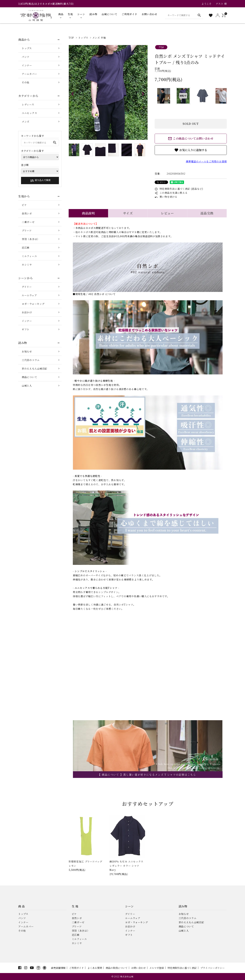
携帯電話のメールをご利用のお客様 (206, 161)
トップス (83, 38)
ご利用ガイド (76, 968)
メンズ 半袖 (99, 38)
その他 (26, 82)
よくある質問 (95, 968)
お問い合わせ (138, 968)
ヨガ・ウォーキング (33, 304)
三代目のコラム (31, 360)
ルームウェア (29, 295)
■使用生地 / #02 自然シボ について (94, 294)
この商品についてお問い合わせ (191, 139)
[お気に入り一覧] (211, 15)
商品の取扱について (117, 968)
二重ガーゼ (28, 222)
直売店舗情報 (58, 968)
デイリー (27, 287)
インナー (27, 65)
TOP (71, 38)
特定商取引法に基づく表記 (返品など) (179, 189)
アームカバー (29, 74)
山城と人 (27, 386)
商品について (29, 377)
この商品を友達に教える (171, 193)
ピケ (24, 205)
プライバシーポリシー (213, 968)
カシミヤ (27, 265)
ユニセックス (29, 113)
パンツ (26, 57)
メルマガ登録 (157, 968)
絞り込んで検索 (40, 181)
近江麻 (26, 248)
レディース (28, 104)
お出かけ (27, 312)
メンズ (26, 121)
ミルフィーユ (29, 256)
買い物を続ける (166, 197)
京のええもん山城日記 (34, 369)
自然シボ (27, 213)
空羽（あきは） (31, 239)
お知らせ (27, 351)
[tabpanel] (108, 92)
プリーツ (27, 230)
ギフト (26, 329)
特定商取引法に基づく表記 (182, 968)
